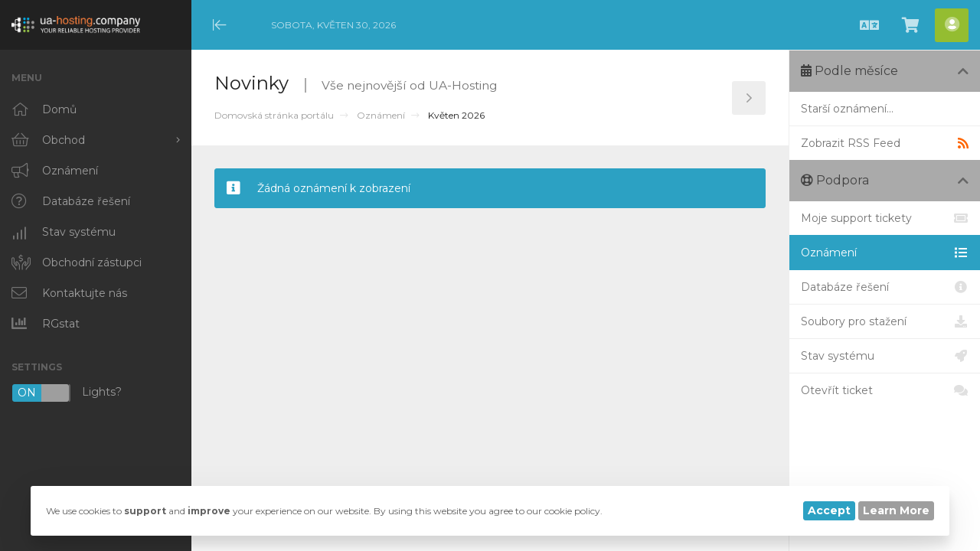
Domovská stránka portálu (274, 115)
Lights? (67, 393)
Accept (829, 510)
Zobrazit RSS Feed (885, 143)
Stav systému (885, 356)
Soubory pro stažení (885, 321)
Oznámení (381, 115)
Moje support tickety (885, 218)
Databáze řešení (885, 287)
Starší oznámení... (847, 109)
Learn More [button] (896, 510)
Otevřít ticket (885, 390)
